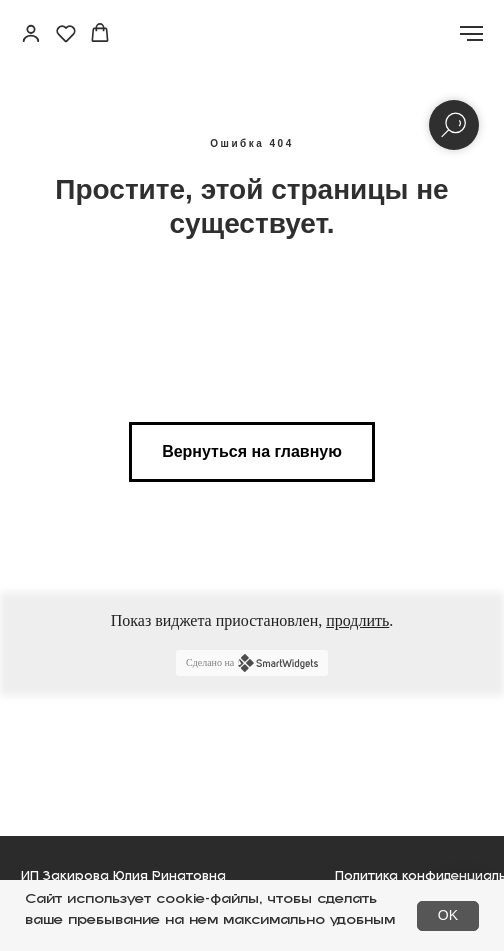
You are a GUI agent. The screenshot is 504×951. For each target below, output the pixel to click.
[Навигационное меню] (471, 33)
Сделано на (252, 663)
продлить (357, 620)
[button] (31, 33)
